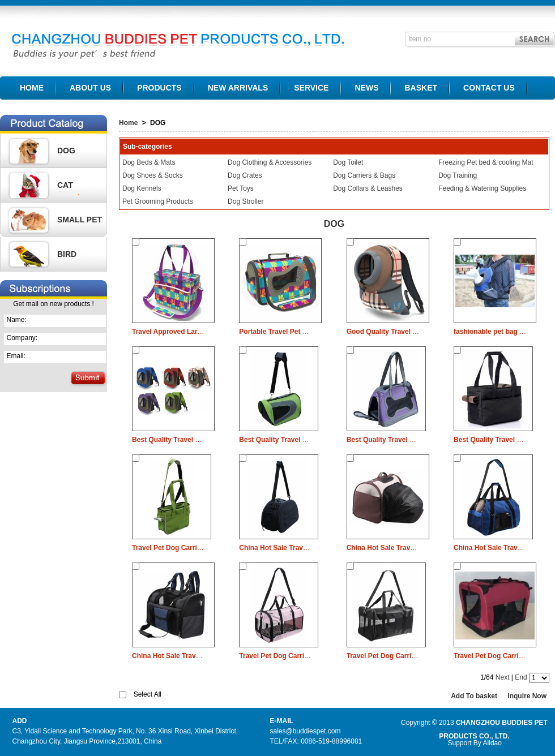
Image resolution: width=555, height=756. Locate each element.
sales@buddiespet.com (306, 731)
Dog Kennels (142, 188)
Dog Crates (245, 175)
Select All (148, 694)
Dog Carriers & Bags (364, 175)
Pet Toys (241, 188)
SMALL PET (80, 220)
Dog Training (458, 175)
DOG (66, 151)
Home (128, 123)
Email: (16, 356)
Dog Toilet (348, 162)
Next (503, 677)
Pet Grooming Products (158, 201)
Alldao (492, 743)
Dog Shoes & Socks (153, 175)
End (521, 677)
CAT (65, 185)
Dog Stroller (246, 201)
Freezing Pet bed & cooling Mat (486, 162)
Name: (17, 320)
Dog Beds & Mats (149, 162)
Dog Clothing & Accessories (270, 162)
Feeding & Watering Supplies (482, 188)
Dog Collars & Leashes (368, 188)
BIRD (67, 254)
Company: (22, 338)
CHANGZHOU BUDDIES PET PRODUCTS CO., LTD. (174, 36)
